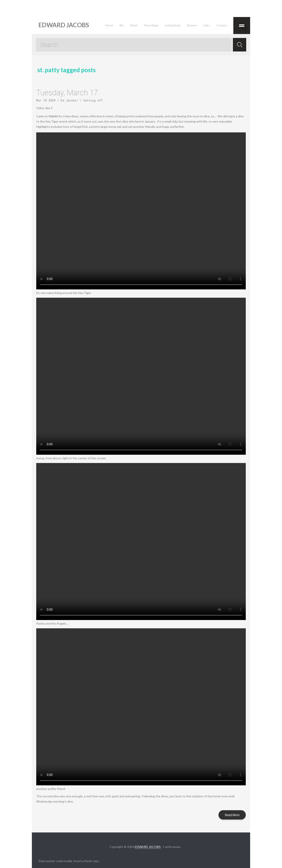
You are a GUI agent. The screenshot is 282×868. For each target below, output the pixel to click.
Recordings (151, 25)
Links (207, 25)
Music (134, 25)
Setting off (93, 100)
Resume (192, 25)
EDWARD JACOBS (148, 847)
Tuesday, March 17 (67, 92)
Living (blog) (173, 25)
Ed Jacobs (69, 100)
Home (109, 25)
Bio (122, 25)
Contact (221, 25)
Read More (232, 815)
